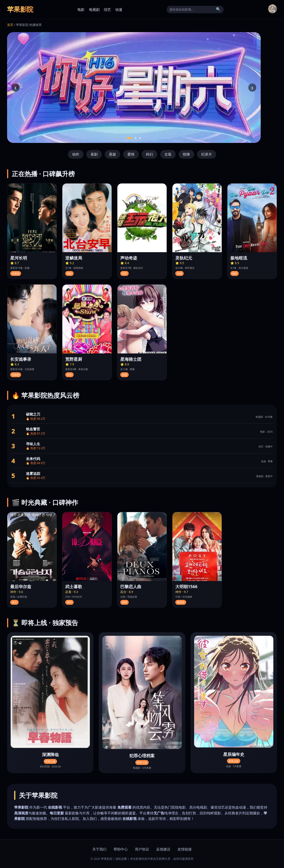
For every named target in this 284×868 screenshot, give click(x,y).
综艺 (107, 10)
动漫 (119, 10)
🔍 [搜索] (218, 9)
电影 (81, 10)
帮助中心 (121, 849)
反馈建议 (163, 849)
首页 (10, 25)
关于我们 (99, 849)
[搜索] (192, 10)
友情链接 (185, 849)
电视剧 (94, 10)
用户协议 (142, 849)
